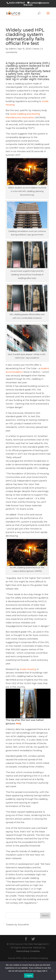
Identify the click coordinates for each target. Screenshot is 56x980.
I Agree (29, 976)
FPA (18, 724)
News (36, 49)
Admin (12, 49)
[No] (52, 971)
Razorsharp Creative (28, 951)
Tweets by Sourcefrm (17, 925)
